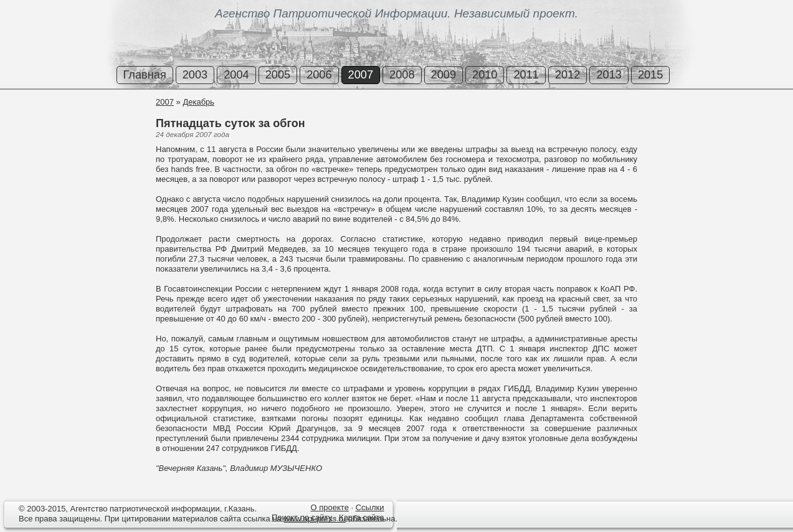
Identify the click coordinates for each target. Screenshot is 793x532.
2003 (195, 75)
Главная (145, 75)
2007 (361, 75)
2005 (278, 75)
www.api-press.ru (315, 519)
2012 (567, 75)
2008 (402, 75)
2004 (236, 75)
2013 (609, 75)
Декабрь (198, 102)
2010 (485, 75)
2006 (319, 75)
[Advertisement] (75, 143)
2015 (650, 75)
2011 (526, 75)
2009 (444, 75)
